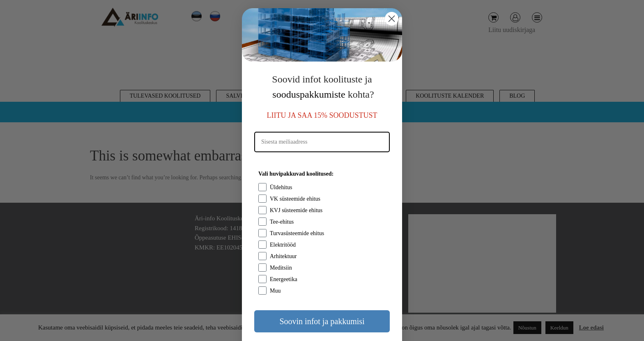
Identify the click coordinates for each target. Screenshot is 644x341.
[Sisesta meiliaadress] (322, 142)
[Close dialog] (392, 19)
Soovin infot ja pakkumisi (322, 321)
